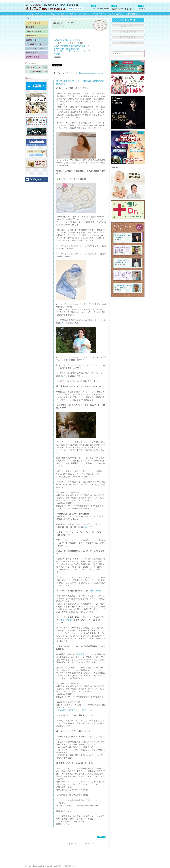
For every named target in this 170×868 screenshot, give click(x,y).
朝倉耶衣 (62, 710)
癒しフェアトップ (37, 14)
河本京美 (71, 710)
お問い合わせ (132, 14)
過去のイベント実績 (78, 14)
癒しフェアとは (57, 14)
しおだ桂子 (81, 710)
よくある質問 (115, 14)
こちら (63, 323)
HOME (27, 1)
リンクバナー (99, 14)
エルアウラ (58, 866)
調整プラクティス (97, 591)
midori (90, 710)
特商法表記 (68, 866)
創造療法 (80, 654)
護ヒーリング (66, 620)
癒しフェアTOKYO (38, 1)
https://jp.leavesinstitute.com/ (91, 73)
